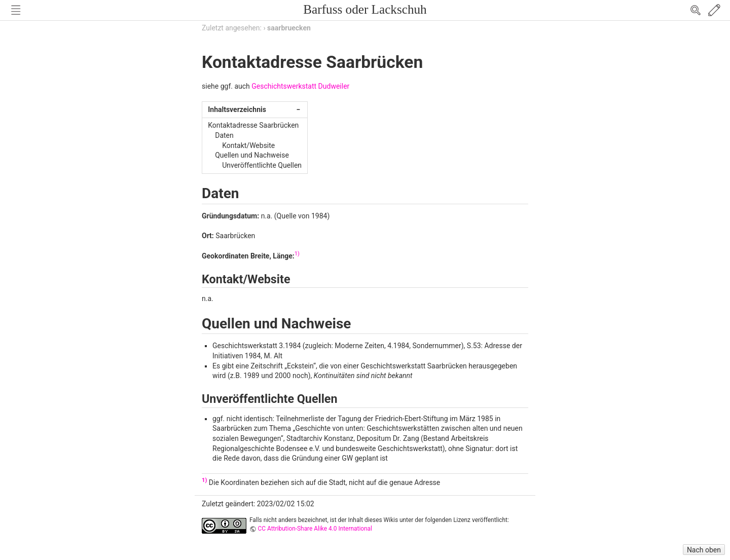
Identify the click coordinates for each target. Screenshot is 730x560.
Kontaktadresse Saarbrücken (253, 125)
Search (696, 10)
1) (297, 254)
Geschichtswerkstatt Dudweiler (300, 86)
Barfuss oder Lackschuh (365, 9)
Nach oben (704, 550)
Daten (224, 135)
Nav (16, 10)
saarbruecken (289, 28)
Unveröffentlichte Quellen (262, 165)
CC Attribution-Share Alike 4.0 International (315, 529)
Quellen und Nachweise (252, 155)
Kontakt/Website (248, 145)
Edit (714, 10)
